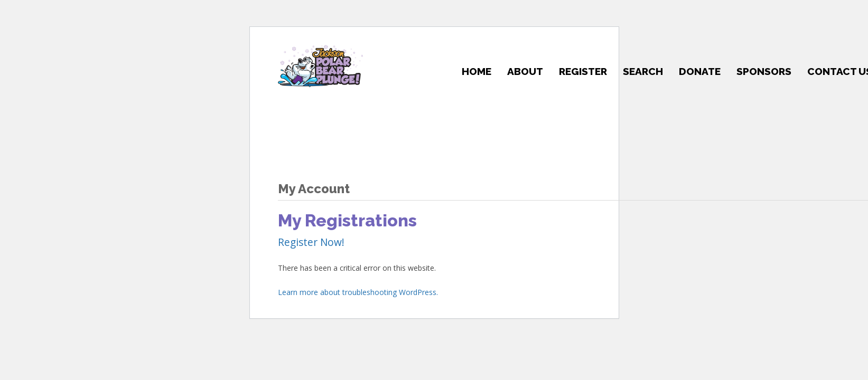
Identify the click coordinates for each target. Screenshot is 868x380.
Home (477, 71)
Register (583, 71)
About (525, 71)
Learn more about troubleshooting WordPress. (358, 292)
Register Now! (311, 242)
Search (643, 71)
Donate (700, 71)
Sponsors (764, 71)
